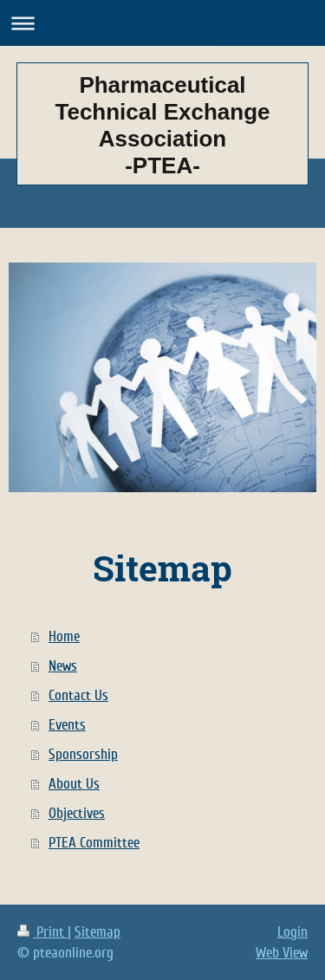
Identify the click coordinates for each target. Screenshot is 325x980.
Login (292, 932)
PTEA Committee (94, 843)
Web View (282, 953)
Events (67, 725)
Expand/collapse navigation (162, 23)
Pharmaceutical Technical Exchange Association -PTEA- (162, 125)
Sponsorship (83, 754)
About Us (74, 784)
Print (42, 932)
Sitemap (97, 932)
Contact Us (78, 695)
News (63, 666)
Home (64, 636)
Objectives (77, 813)
